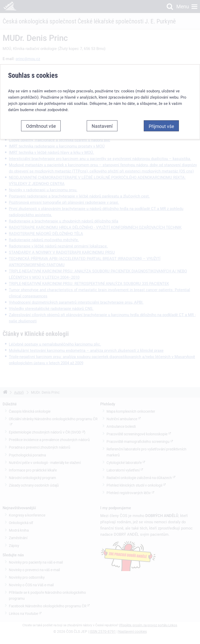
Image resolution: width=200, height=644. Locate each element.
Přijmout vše (161, 126)
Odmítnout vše (41, 126)
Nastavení (102, 126)
